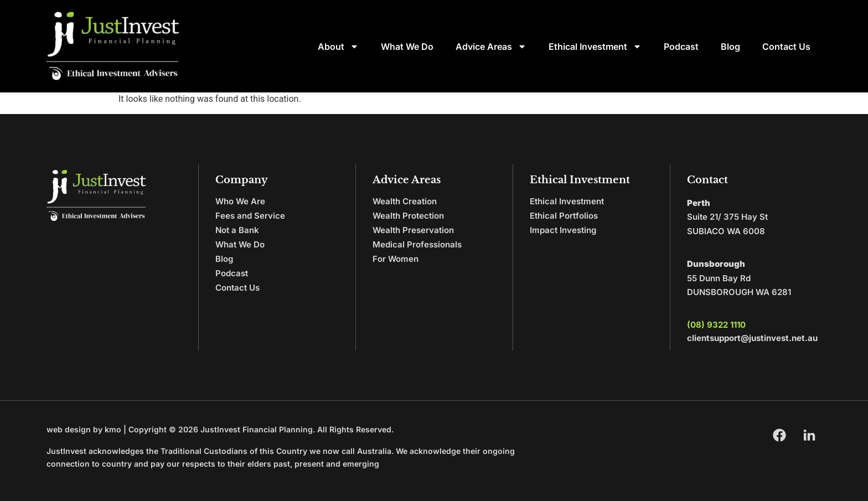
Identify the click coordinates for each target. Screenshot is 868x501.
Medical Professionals (417, 244)
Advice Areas (491, 47)
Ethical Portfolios (564, 216)
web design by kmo (84, 429)
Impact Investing (563, 230)
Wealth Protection (408, 216)
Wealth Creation (405, 201)
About (338, 47)
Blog (730, 47)
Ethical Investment (595, 47)
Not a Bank (237, 230)
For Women (396, 259)
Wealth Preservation (413, 230)
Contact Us (786, 47)
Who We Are (240, 201)
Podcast (681, 47)
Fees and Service (250, 216)
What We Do (407, 47)
